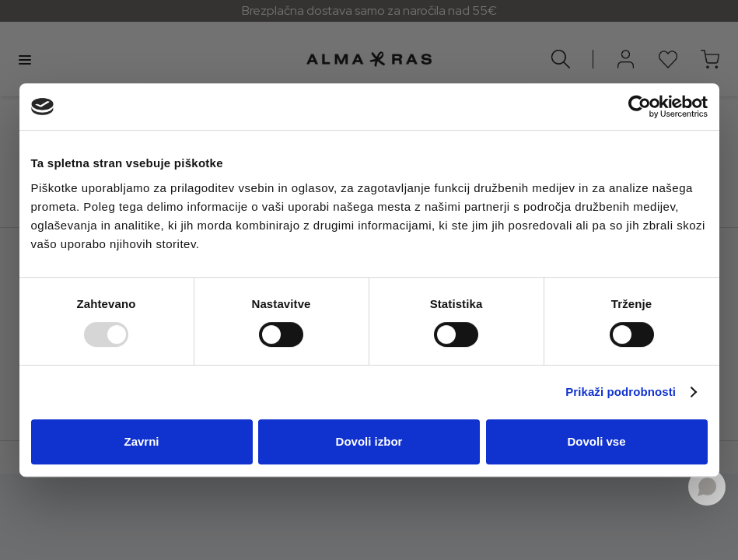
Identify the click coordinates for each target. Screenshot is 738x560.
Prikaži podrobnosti (621, 392)
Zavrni (141, 441)
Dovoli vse (596, 441)
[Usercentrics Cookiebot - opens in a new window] (640, 107)
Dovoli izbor (369, 441)
